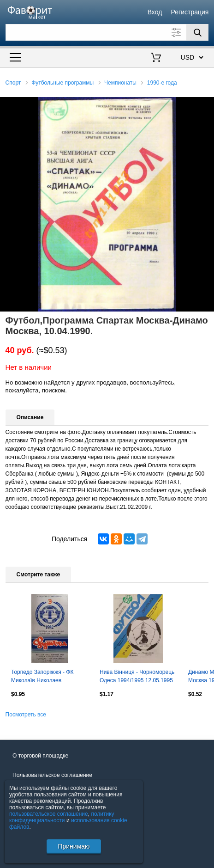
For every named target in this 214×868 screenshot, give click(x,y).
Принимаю (74, 846)
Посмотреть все (26, 715)
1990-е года (162, 83)
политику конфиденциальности (62, 817)
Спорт (13, 83)
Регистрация (190, 12)
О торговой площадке (40, 756)
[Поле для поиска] (107, 32)
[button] (206, 105)
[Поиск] (197, 32)
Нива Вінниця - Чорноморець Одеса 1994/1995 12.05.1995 (137, 676)
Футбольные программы (62, 83)
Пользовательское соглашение (52, 775)
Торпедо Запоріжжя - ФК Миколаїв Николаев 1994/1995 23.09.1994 (42, 677)
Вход (155, 12)
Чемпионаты (120, 83)
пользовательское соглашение (49, 814)
